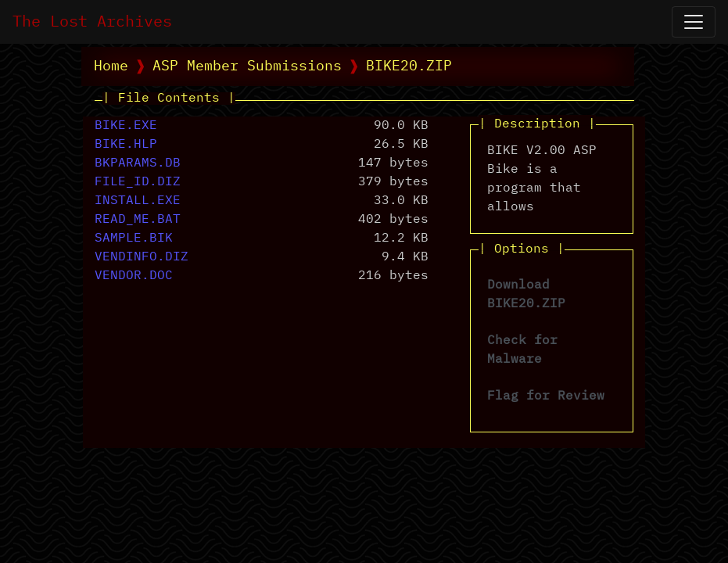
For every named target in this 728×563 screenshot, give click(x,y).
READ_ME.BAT (138, 220)
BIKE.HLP (126, 145)
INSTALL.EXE (138, 201)
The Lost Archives (92, 22)
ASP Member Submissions (247, 66)
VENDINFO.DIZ (142, 257)
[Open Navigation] (694, 22)
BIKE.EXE (126, 126)
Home (111, 66)
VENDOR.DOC (134, 276)
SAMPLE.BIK (134, 238)
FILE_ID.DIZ (138, 182)
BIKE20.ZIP (409, 66)
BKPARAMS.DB (138, 163)
